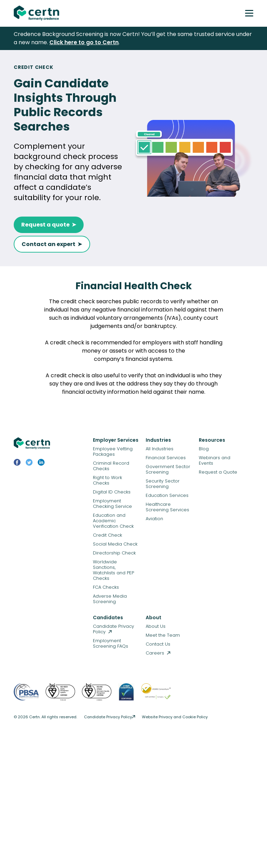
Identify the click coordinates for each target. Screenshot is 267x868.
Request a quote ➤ (49, 225)
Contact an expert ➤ (52, 244)
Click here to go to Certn (84, 42)
